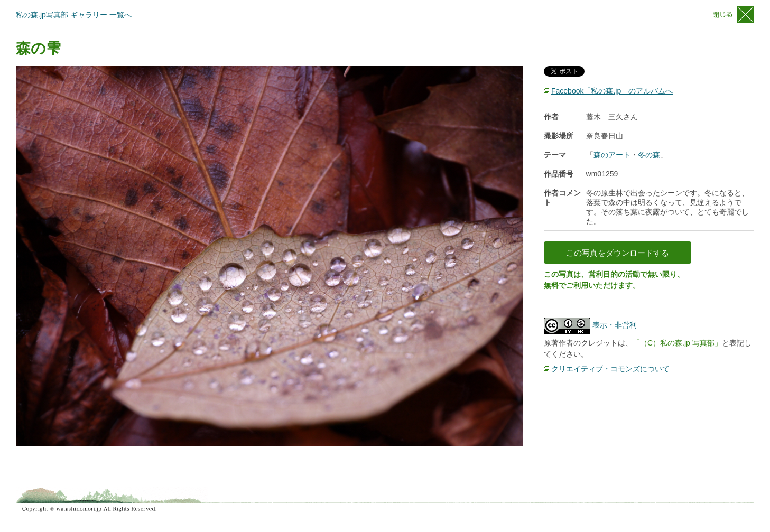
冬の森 (649, 155)
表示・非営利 (615, 325)
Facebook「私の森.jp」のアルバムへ (612, 91)
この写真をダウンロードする (618, 253)
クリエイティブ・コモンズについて (610, 369)
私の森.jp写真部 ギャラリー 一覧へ (74, 15)
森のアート (612, 155)
